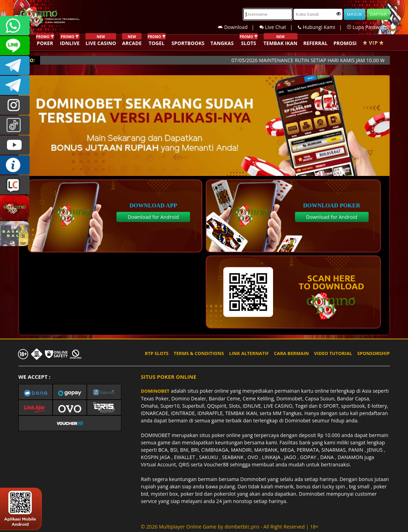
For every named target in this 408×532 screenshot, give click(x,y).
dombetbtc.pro (242, 527)
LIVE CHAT (15, 185)
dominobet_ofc (15, 105)
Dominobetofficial (15, 65)
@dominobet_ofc (15, 125)
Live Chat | (279, 27)
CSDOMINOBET (15, 46)
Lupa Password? (368, 27)
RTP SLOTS (157, 353)
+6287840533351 (15, 26)
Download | (239, 27)
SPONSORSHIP (373, 353)
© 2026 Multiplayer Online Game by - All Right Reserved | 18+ (230, 527)
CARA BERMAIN (292, 353)
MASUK (355, 14)
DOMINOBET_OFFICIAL (15, 85)
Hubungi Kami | (322, 27)
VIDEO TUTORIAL (333, 353)
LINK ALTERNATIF (249, 353)
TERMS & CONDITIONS (199, 353)
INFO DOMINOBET (15, 165)
